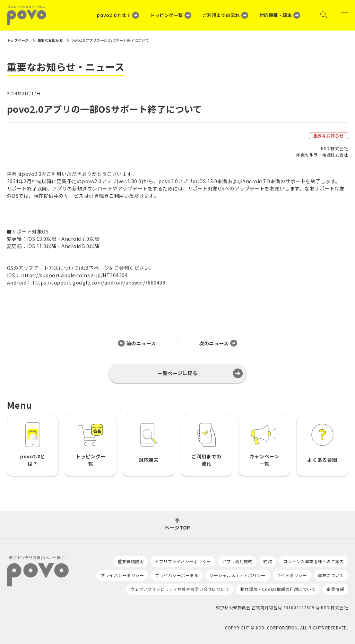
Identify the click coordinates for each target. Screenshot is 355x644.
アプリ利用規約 (237, 561)
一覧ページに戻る (177, 373)
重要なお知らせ (328, 135)
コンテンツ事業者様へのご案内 (314, 561)
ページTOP (177, 527)
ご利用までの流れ (221, 15)
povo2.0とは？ (114, 15)
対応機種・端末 (276, 15)
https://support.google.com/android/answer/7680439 (99, 282)
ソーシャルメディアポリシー (237, 575)
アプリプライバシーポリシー (183, 561)
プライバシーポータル (177, 575)
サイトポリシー (292, 575)
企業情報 (335, 589)
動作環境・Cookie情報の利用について (278, 589)
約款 (268, 561)
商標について (331, 575)
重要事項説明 (131, 561)
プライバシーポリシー (122, 575)
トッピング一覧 (166, 15)
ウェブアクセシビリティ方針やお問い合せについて (180, 589)
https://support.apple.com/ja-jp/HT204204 (74, 275)
